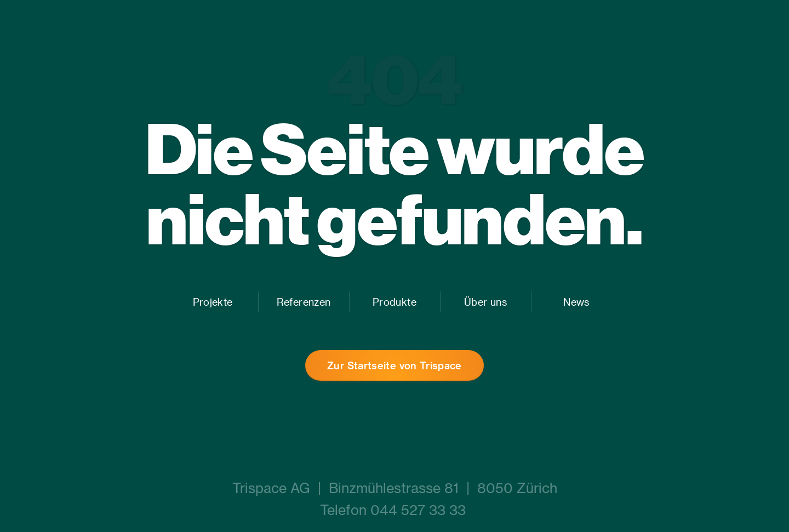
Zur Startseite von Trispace (395, 365)
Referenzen (304, 302)
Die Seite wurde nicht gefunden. (395, 183)
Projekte (213, 302)
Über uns (485, 302)
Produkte (395, 302)
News (576, 302)
